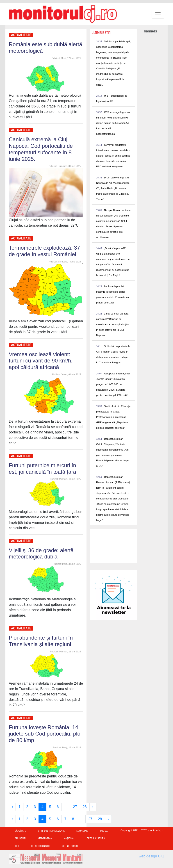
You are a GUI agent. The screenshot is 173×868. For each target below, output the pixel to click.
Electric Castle (41, 846)
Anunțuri (20, 838)
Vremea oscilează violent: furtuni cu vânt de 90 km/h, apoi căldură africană (41, 361)
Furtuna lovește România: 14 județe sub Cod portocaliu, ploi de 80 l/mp (45, 734)
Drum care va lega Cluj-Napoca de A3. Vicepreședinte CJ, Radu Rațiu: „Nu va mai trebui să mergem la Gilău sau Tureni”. (113, 188)
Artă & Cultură (96, 838)
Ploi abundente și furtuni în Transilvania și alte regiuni (41, 641)
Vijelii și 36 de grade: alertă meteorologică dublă (41, 554)
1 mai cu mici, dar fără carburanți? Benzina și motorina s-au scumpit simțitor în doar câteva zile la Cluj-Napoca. (113, 324)
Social (104, 831)
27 (75, 807)
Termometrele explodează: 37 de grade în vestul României (44, 251)
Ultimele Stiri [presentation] (101, 33)
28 (85, 807)
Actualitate (21, 35)
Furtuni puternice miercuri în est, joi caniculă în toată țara (42, 469)
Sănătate (20, 831)
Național (69, 838)
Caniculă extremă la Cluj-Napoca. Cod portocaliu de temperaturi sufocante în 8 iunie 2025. (41, 149)
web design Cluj (151, 856)
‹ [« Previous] (12, 807)
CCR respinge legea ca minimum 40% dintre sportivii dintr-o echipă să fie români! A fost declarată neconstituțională (113, 123)
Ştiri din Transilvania (51, 831)
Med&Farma (45, 838)
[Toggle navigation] (158, 14)
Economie (82, 831)
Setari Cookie (71, 846)
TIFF (17, 846)
